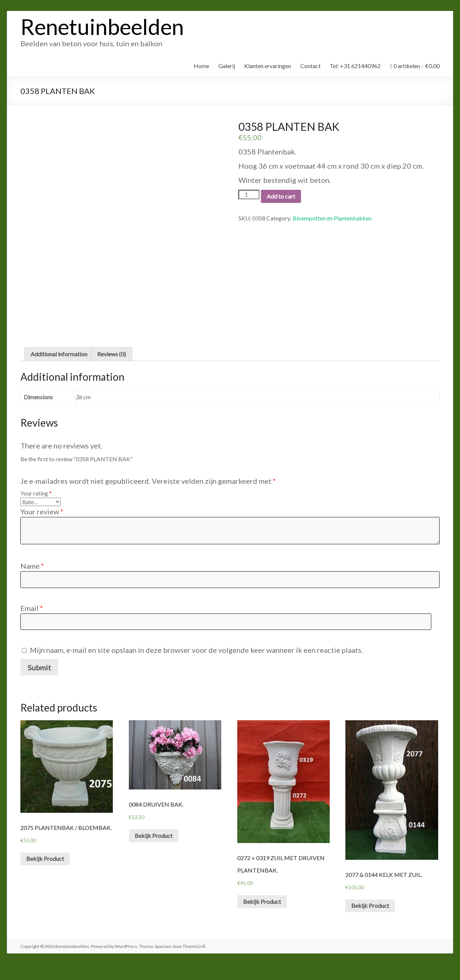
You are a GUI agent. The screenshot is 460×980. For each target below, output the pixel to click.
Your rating (36, 509)
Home (201, 66)
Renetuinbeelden (102, 27)
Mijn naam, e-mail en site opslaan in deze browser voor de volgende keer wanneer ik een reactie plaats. (196, 666)
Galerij (227, 66)
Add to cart (281, 196)
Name (32, 581)
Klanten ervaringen (268, 66)
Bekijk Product (45, 874)
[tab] (59, 370)
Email (32, 624)
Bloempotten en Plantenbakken (332, 218)
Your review (42, 527)
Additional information (59, 370)
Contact (310, 66)
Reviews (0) (112, 370)
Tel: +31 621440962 (355, 66)
